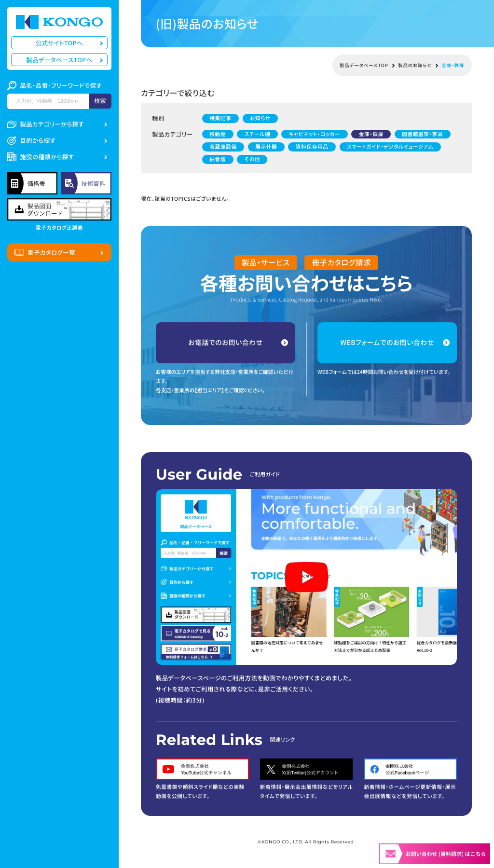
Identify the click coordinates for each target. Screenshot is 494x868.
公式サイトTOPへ (59, 43)
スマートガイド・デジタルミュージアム (390, 146)
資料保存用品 (312, 146)
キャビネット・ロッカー (315, 134)
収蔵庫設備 (223, 146)
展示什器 (266, 146)
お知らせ (260, 118)
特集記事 (220, 118)
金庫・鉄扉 (371, 134)
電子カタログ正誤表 (59, 228)
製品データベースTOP (364, 65)
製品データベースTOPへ (59, 60)
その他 (252, 159)
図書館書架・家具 (422, 134)
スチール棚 (258, 134)
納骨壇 (218, 159)
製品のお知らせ (415, 65)
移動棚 (218, 134)
